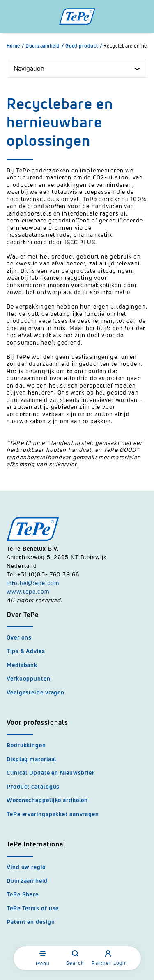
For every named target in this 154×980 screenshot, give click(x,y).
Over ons (19, 637)
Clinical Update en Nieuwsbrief (51, 772)
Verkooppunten (29, 678)
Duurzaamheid (45, 46)
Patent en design (31, 922)
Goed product (84, 46)
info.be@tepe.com (33, 583)
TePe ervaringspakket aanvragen (53, 814)
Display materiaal (31, 759)
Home (16, 46)
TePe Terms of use (33, 908)
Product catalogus (33, 786)
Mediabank (22, 665)
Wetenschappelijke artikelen (47, 800)
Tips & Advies (26, 651)
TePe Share (23, 894)
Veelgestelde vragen (36, 692)
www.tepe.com (28, 591)
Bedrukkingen (26, 745)
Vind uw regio (26, 867)
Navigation (77, 68)
